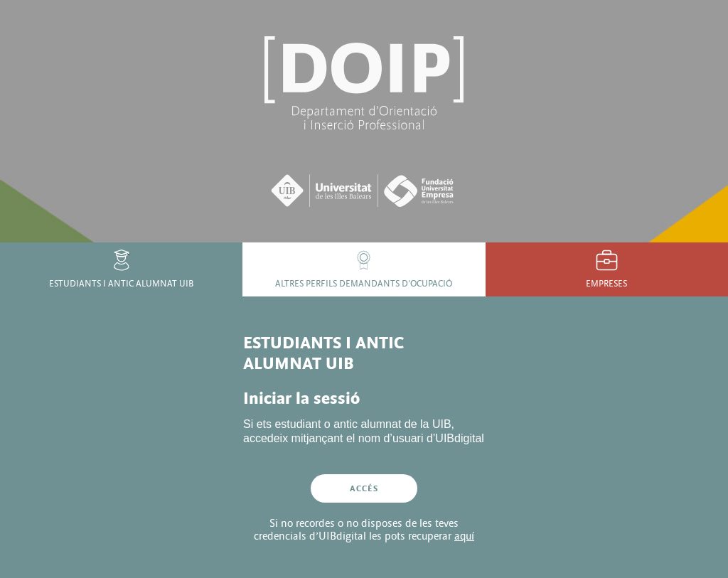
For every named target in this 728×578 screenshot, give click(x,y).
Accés (364, 488)
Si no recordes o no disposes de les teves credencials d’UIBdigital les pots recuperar (364, 530)
